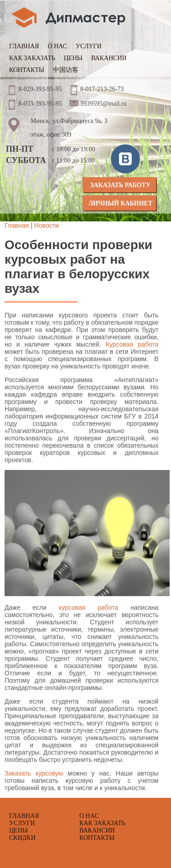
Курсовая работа (132, 344)
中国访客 (66, 70)
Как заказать (32, 58)
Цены (73, 58)
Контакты (27, 70)
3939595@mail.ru (104, 104)
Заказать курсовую (34, 773)
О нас (57, 46)
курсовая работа (88, 608)
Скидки (22, 838)
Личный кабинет (121, 203)
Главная (24, 46)
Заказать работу (120, 185)
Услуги (89, 46)
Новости (47, 225)
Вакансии (109, 58)
